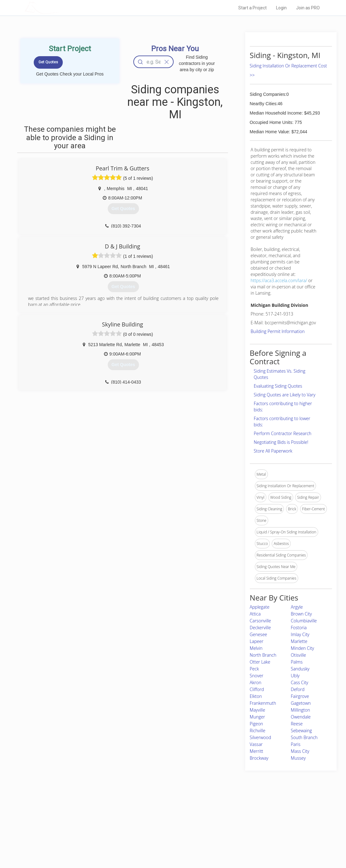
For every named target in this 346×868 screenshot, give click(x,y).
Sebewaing (301, 731)
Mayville (258, 710)
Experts (147, 822)
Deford (298, 689)
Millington (300, 710)
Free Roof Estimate (88, 836)
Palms (297, 662)
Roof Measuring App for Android (168, 843)
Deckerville (260, 628)
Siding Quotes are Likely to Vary (285, 395)
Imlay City (300, 634)
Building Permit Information (278, 331)
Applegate (260, 607)
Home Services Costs (90, 815)
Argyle (297, 607)
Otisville (298, 655)
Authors (235, 829)
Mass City (300, 751)
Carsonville (260, 621)
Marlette (299, 641)
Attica (255, 614)
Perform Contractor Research (283, 433)
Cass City (299, 682)
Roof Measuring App (158, 829)
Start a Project (252, 8)
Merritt (257, 751)
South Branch (304, 737)
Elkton (256, 696)
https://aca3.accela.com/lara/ (279, 280)
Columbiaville (304, 621)
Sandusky (300, 669)
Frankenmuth (263, 703)
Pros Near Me (83, 822)
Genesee (259, 634)
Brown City (301, 614)
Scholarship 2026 (243, 815)
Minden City (302, 648)
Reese (297, 724)
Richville (258, 731)
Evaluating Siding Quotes (278, 386)
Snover (257, 676)
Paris (296, 744)
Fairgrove (300, 696)
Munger (257, 717)
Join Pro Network (155, 815)
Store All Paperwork (273, 451)
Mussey (298, 758)
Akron (256, 682)
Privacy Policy (240, 822)
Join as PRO (308, 8)
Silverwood (260, 737)
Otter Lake (260, 662)
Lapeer (257, 641)
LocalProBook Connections (251, 836)
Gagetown (301, 703)
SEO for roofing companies (251, 843)
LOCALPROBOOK (61, 8)
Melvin (256, 648)
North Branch (263, 655)
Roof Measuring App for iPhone (167, 836)
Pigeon (257, 724)
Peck (254, 669)
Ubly (295, 676)
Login (281, 8)
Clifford (257, 689)
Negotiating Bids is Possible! (281, 442)
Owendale (301, 717)
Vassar (256, 744)
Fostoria (299, 628)
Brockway (259, 758)
